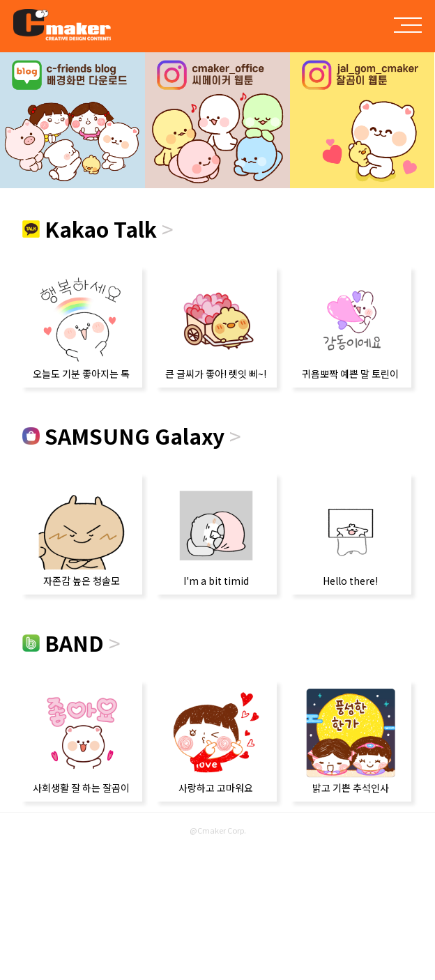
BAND (71, 643)
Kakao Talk (98, 229)
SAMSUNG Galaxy (132, 436)
